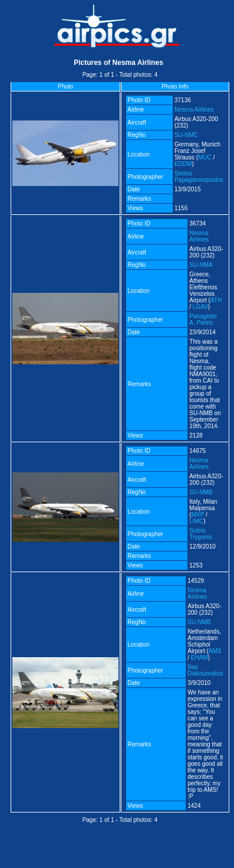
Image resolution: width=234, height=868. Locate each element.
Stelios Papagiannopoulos (199, 177)
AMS (215, 651)
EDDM (183, 164)
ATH (216, 300)
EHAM (200, 657)
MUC (205, 157)
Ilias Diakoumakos (205, 670)
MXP (198, 515)
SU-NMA (201, 265)
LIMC (196, 521)
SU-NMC (186, 135)
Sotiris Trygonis (200, 534)
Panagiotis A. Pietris (203, 319)
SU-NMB (201, 492)
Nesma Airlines (194, 110)
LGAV (200, 307)
